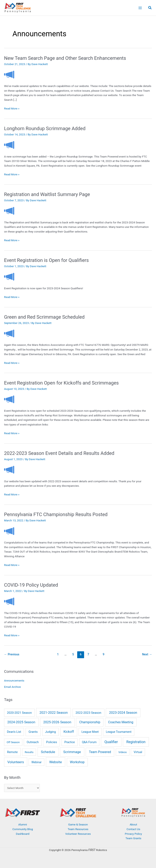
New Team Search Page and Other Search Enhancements (65, 58)
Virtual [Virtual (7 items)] (138, 752)
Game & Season (78, 824)
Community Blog (23, 829)
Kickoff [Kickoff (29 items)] (69, 732)
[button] (150, 8)
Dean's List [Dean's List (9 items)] (14, 732)
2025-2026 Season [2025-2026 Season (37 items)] (57, 722)
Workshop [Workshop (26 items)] (77, 762)
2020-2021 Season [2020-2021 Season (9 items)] (19, 713)
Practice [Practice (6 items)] (70, 742)
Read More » (12, 109)
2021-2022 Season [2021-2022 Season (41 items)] (54, 713)
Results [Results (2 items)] (29, 752)
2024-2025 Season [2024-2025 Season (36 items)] (21, 722)
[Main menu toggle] (140, 8)
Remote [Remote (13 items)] (12, 752)
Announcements (14, 680)
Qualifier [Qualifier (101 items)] (111, 742)
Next (147, 654)
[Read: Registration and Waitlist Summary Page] (9, 211)
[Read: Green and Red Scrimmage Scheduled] (9, 333)
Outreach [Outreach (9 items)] (33, 742)
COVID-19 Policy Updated (31, 585)
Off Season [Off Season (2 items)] (13, 742)
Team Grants (133, 838)
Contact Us (133, 829)
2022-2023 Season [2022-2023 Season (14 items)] (88, 713)
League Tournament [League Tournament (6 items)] (119, 732)
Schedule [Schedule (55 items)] (48, 752)
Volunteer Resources (78, 834)
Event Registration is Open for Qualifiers (46, 260)
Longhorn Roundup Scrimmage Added (45, 129)
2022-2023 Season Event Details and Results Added (59, 453)
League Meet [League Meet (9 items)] (90, 732)
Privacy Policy (133, 834)
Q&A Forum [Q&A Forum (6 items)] (89, 742)
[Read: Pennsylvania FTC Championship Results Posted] (9, 531)
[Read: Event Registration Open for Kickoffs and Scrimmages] (9, 399)
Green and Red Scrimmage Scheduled (44, 317)
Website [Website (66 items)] (55, 762)
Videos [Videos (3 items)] (123, 752)
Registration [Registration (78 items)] (136, 742)
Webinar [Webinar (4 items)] (37, 762)
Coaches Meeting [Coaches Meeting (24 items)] (121, 722)
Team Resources (78, 829)
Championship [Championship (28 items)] (90, 722)
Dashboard (23, 834)
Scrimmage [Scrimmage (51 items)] (72, 752)
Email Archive (12, 687)
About (133, 824)
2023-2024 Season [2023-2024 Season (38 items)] (123, 713)
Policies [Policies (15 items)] (52, 742)
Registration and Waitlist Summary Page (47, 194)
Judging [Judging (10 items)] (50, 732)
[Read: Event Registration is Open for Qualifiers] (9, 276)
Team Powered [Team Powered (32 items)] (100, 752)
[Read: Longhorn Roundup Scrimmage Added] (9, 145)
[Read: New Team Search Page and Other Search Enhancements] (9, 74)
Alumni (23, 824)
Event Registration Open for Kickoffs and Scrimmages (61, 383)
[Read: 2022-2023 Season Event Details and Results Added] (9, 469)
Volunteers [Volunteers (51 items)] (16, 762)
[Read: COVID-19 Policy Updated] (9, 601)
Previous (12, 654)
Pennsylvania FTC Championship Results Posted (56, 514)
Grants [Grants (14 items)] (33, 732)
